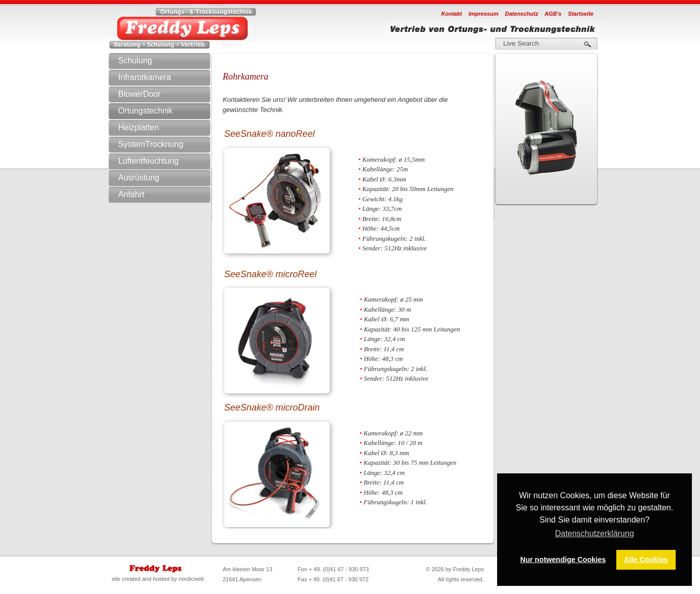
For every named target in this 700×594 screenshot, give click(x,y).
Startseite (581, 14)
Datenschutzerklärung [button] (594, 533)
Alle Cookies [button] (646, 560)
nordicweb (191, 579)
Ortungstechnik (169, 111)
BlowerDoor (139, 94)
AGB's (553, 14)
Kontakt (452, 14)
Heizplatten (138, 127)
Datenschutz (522, 14)
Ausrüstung (169, 178)
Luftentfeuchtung (169, 161)
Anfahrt (131, 194)
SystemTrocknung (169, 144)
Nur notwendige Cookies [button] (563, 560)
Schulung (135, 61)
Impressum (484, 14)
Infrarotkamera (169, 78)
